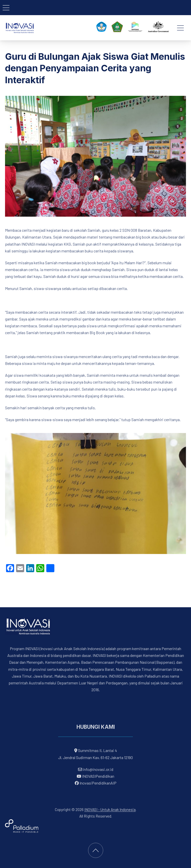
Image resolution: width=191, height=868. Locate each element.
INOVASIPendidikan (96, 776)
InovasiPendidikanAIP (96, 783)
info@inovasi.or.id (98, 769)
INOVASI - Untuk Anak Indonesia (110, 809)
